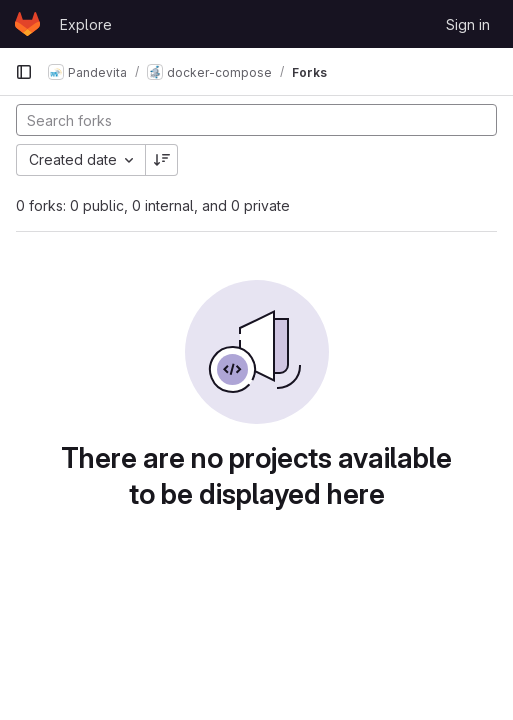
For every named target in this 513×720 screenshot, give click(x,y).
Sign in (468, 24)
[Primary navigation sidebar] (24, 72)
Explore (86, 24)
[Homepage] (27, 24)
